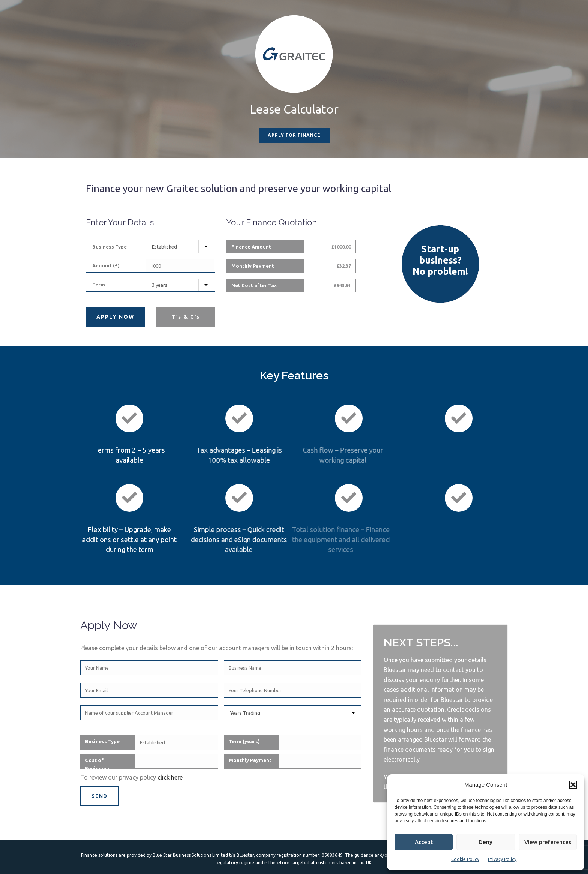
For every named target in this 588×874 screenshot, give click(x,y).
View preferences (548, 842)
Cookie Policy (465, 859)
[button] (573, 785)
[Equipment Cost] (180, 266)
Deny (485, 842)
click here (170, 777)
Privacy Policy (502, 859)
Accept (424, 842)
